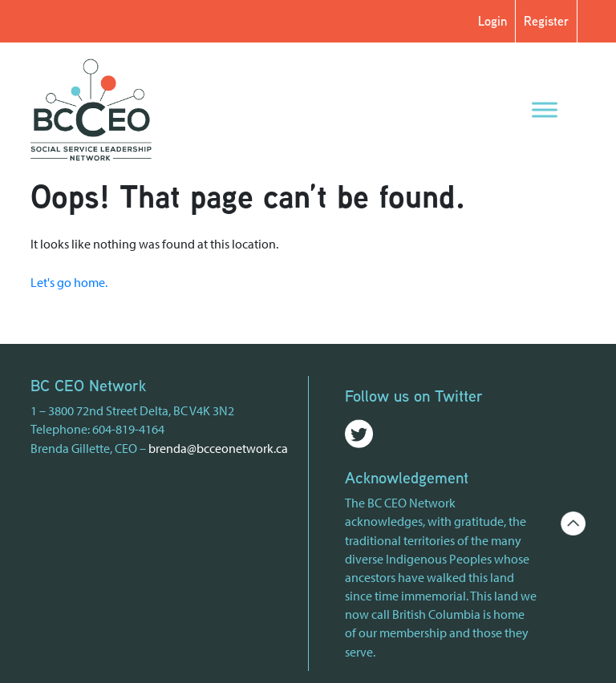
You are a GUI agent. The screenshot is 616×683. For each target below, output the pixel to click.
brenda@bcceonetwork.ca (218, 448)
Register (546, 21)
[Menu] (545, 109)
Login (492, 21)
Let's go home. (69, 282)
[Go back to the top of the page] (573, 522)
